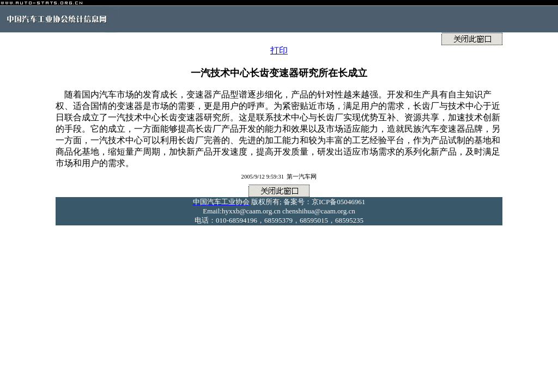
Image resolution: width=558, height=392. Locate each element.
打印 (279, 50)
